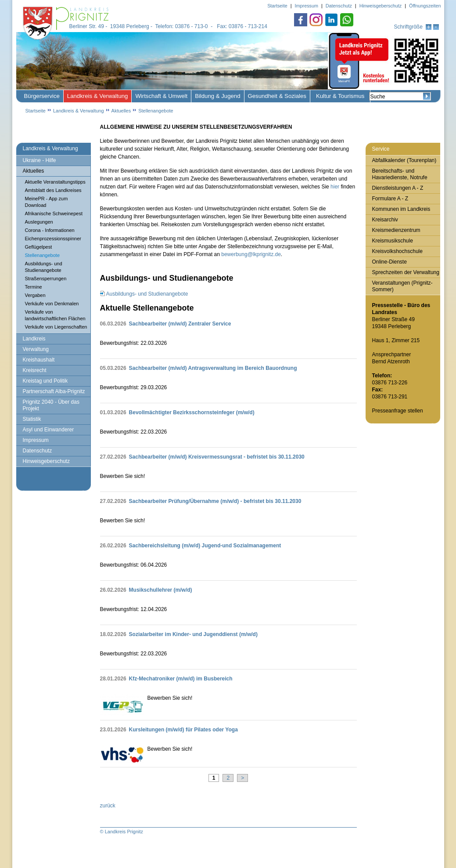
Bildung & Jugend (217, 96)
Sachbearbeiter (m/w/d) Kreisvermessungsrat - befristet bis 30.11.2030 (217, 457)
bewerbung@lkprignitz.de (251, 254)
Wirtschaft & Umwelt (161, 96)
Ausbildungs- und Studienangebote (147, 294)
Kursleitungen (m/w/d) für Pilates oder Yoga (183, 730)
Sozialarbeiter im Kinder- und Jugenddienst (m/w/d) (193, 634)
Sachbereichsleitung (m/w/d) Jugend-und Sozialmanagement (205, 546)
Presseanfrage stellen (398, 411)
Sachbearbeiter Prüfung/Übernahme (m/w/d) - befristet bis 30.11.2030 (215, 501)
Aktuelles (121, 111)
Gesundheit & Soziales (277, 96)
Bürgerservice (42, 96)
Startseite (36, 111)
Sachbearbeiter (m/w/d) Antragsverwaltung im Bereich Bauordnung (213, 368)
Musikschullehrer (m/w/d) (161, 590)
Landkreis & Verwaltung (98, 96)
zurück (108, 806)
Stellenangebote (156, 111)
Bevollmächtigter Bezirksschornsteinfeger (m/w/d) (192, 412)
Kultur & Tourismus (340, 96)
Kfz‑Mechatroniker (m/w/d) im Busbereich (181, 679)
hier (335, 187)
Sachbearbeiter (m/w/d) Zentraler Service (180, 324)
